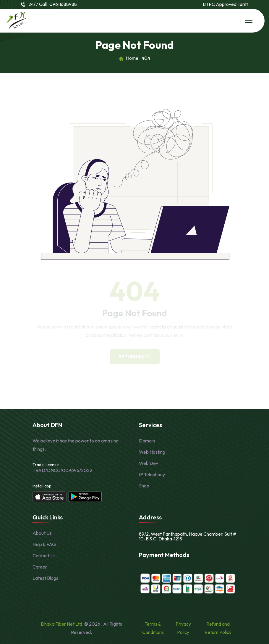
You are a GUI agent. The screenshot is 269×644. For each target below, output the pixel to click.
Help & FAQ (44, 544)
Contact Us (44, 556)
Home (132, 58)
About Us (42, 533)
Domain (147, 441)
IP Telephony (152, 474)
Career (40, 567)
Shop (144, 486)
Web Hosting (152, 452)
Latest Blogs (45, 578)
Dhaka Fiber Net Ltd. (63, 624)
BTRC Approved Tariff (226, 4)
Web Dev (149, 463)
